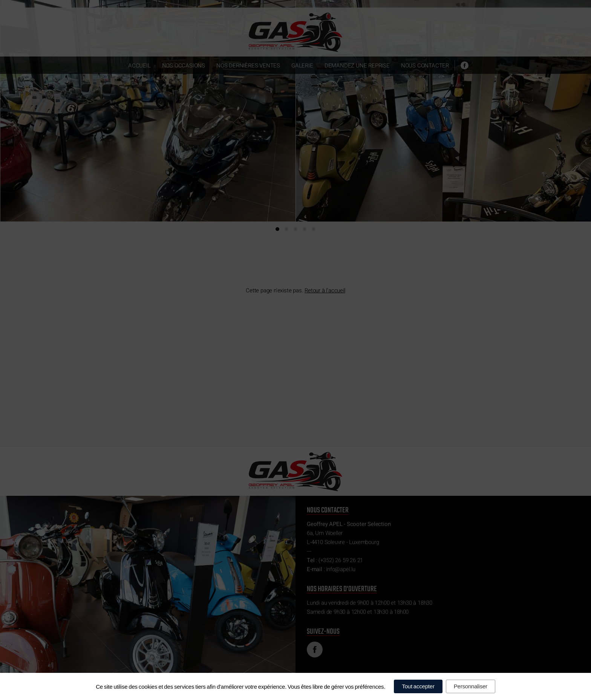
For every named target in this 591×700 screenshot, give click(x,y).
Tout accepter (418, 686)
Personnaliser (471, 686)
